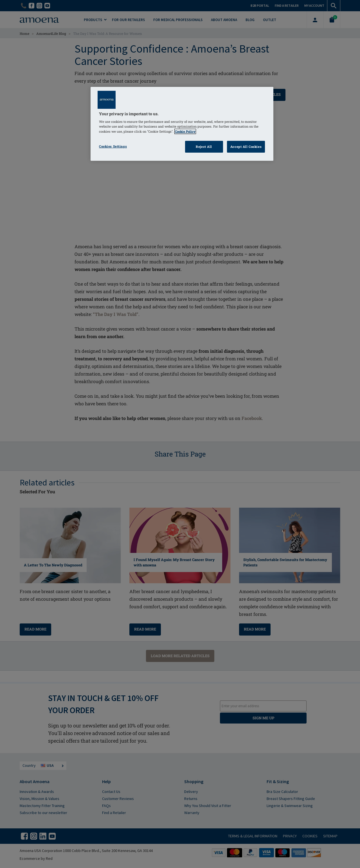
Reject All (204, 147)
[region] (182, 124)
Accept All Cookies (246, 147)
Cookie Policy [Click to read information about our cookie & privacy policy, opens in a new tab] (185, 131)
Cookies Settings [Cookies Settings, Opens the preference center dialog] (113, 146)
